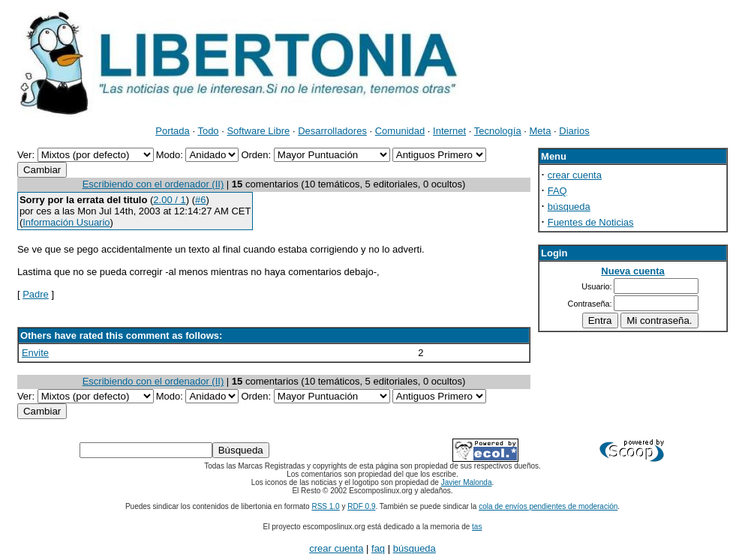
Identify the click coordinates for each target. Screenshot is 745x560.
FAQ (557, 191)
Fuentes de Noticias (591, 222)
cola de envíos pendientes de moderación (548, 506)
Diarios (574, 131)
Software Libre (258, 131)
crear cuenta (575, 175)
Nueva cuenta (633, 271)
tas (477, 527)
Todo (208, 131)
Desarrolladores (332, 131)
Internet (449, 131)
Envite (35, 353)
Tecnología (498, 131)
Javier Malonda (467, 482)
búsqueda (569, 207)
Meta (541, 131)
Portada (173, 131)
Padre (36, 294)
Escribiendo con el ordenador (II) (153, 184)
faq (378, 548)
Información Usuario (66, 222)
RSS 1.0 (325, 506)
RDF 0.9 (361, 506)
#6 (200, 200)
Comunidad (400, 131)
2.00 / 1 (169, 200)
